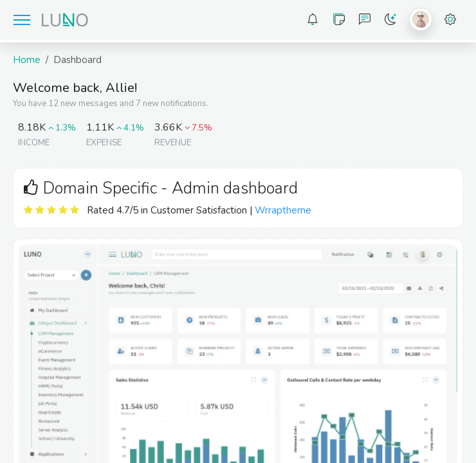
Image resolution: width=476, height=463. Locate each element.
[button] (313, 20)
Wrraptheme (283, 210)
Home (27, 60)
